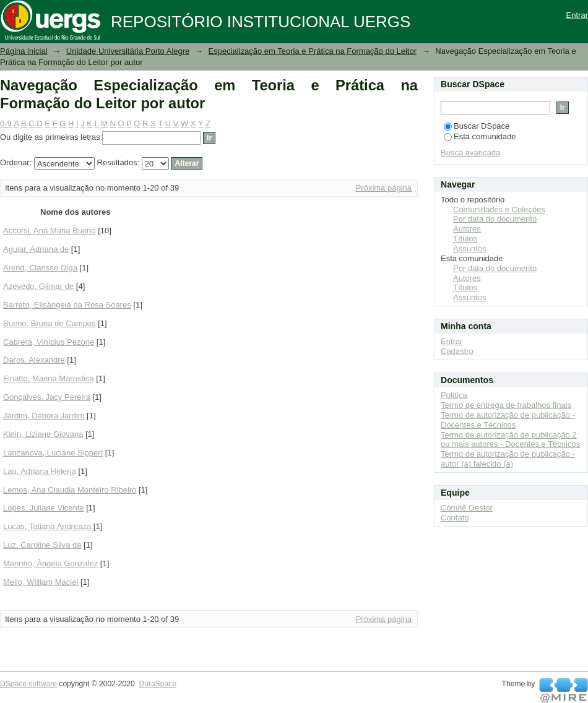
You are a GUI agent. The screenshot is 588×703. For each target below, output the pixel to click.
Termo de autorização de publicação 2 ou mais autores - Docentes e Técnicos (510, 440)
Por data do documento (495, 219)
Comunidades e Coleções (499, 209)
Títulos (465, 239)
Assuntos (469, 248)
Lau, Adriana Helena (40, 471)
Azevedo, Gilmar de (38, 286)
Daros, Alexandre (34, 360)
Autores (467, 229)
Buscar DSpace (477, 126)
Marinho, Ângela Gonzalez (50, 563)
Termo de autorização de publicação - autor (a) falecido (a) (508, 459)
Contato (455, 518)
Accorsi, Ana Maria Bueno (50, 231)
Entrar (577, 15)
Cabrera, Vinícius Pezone (49, 342)
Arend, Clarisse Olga (40, 268)
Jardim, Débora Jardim (44, 416)
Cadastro (457, 351)
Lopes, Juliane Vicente (44, 508)
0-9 (6, 123)
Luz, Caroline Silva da (42, 545)
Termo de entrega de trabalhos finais (506, 405)
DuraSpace (157, 684)
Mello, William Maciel (41, 582)
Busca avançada (470, 153)
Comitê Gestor (467, 508)
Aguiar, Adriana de (36, 249)
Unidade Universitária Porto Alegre (128, 51)
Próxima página (384, 188)
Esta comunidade (480, 136)
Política (454, 395)
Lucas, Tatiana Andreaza (47, 526)
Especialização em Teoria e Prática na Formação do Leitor (313, 51)
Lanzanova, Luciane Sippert (53, 453)
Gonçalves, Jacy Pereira (47, 397)
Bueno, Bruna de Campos (50, 323)
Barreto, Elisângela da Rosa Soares (67, 305)
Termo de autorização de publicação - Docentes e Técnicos (508, 420)
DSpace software (28, 684)
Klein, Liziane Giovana (43, 434)
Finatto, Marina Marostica (49, 378)
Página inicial (24, 51)
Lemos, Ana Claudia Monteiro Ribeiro (70, 490)
